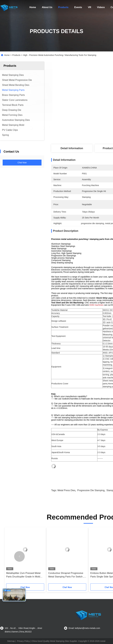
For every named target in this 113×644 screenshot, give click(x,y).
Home (33, 7)
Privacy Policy (23, 641)
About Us (47, 7)
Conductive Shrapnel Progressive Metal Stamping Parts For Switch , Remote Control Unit (66, 575)
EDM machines (96, 305)
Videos (101, 7)
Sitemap (11, 641)
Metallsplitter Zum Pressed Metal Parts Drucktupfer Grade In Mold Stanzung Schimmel (23, 575)
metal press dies (66, 490)
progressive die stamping (91, 490)
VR (89, 7)
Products (63, 7)
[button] (19, 556)
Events (78, 7)
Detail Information (72, 148)
